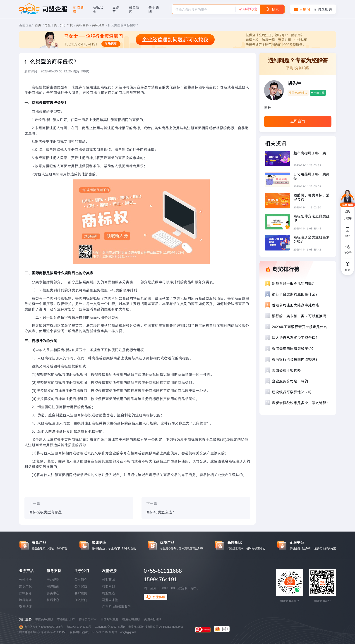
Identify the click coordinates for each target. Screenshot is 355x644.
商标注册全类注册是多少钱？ (312, 239)
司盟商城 (108, 580)
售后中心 (53, 600)
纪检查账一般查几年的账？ (294, 283)
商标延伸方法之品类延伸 (312, 218)
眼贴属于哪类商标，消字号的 (312, 197)
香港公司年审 (88, 619)
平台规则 (53, 580)
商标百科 (82, 25)
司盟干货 (51, 25)
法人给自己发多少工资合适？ (295, 338)
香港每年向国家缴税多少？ (294, 348)
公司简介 (81, 580)
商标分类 (98, 25)
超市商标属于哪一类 (310, 153)
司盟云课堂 (110, 600)
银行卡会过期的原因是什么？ (295, 294)
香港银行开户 (66, 619)
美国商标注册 (109, 619)
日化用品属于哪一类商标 (312, 176)
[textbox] (204, 10)
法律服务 (25, 593)
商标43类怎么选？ (161, 512)
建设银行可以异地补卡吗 (292, 392)
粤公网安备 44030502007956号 (44, 627)
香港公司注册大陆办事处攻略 (295, 305)
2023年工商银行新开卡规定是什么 (300, 327)
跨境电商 (25, 600)
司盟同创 (108, 586)
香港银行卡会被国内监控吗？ (295, 359)
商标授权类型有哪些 (46, 512)
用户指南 (53, 586)
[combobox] (204, 9)
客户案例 (81, 593)
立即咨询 (298, 121)
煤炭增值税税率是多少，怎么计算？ (301, 403)
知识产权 (67, 25)
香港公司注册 (131, 619)
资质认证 (25, 607)
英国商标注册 (153, 619)
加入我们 (81, 600)
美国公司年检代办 (286, 370)
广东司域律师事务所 (116, 607)
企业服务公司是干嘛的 (290, 381)
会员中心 (53, 593)
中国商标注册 (44, 619)
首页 (38, 25)
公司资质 (81, 586)
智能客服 (156, 597)
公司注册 (25, 580)
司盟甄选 (108, 593)
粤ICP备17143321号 (79, 627)
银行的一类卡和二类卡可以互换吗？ (301, 316)
